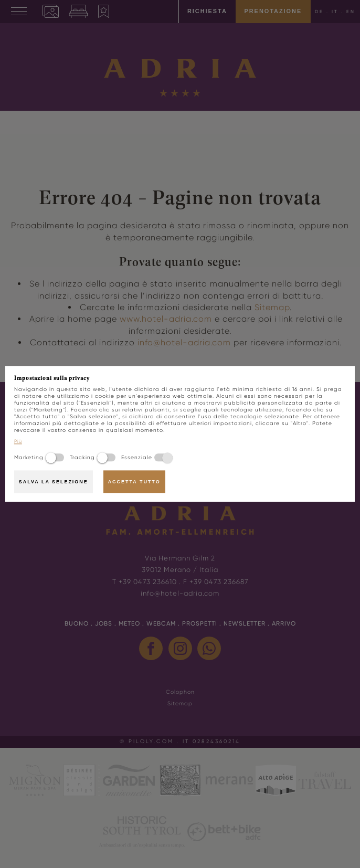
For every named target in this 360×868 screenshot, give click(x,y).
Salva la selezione (54, 482)
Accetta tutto (134, 482)
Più (18, 442)
